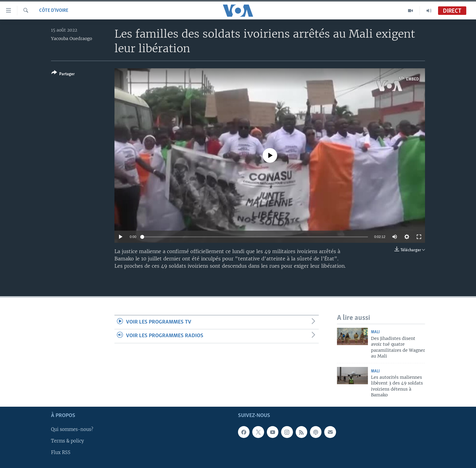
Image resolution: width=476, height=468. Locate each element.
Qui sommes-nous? (72, 429)
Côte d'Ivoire (54, 11)
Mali (375, 332)
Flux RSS (61, 453)
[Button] (63, 75)
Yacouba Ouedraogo (71, 39)
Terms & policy (67, 441)
